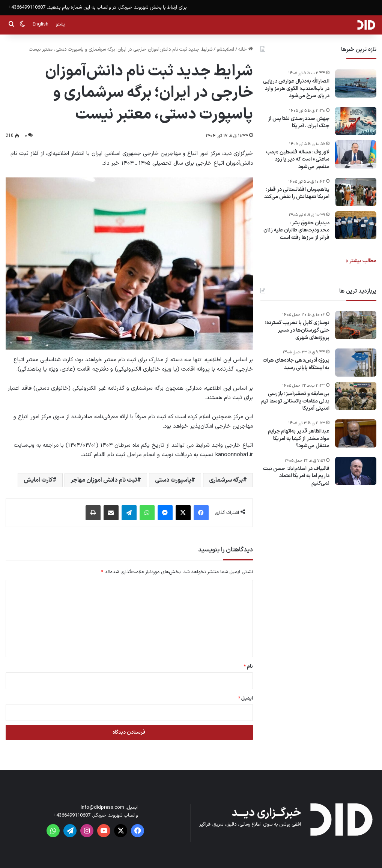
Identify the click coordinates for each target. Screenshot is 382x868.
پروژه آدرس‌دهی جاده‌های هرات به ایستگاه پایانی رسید (296, 364)
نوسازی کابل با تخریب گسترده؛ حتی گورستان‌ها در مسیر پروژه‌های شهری (297, 330)
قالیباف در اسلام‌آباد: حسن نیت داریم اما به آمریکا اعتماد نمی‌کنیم (296, 476)
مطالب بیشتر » (361, 261)
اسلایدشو (225, 50)
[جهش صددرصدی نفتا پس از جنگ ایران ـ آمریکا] (356, 121)
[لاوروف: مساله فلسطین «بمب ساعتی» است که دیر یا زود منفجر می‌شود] (356, 154)
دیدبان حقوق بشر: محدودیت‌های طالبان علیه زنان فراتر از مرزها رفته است (296, 231)
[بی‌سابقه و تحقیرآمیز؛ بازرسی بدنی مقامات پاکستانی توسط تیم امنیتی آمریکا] (356, 396)
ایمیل (245, 698)
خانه (246, 50)
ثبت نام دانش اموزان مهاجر (104, 480)
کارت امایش (38, 480)
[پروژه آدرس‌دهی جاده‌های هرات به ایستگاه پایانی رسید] (356, 363)
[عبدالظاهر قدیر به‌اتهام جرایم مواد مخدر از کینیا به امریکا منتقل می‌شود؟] (356, 433)
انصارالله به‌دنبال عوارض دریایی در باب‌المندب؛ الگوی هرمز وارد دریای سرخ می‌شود (296, 89)
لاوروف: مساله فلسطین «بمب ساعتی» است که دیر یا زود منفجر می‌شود (298, 160)
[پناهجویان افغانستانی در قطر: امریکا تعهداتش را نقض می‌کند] (356, 192)
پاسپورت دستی (173, 480)
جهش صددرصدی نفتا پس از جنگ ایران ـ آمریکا (299, 122)
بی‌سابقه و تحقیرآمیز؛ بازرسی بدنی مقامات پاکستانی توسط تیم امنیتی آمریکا (295, 401)
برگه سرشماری (226, 480)
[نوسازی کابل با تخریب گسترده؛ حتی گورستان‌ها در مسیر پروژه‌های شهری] (356, 325)
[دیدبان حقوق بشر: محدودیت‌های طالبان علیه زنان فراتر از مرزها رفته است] (356, 225)
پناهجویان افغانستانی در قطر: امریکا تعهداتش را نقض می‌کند (297, 193)
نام (248, 667)
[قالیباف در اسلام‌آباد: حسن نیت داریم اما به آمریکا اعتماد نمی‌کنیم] (356, 471)
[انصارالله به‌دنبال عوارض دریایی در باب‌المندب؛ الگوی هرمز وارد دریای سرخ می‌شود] (356, 83)
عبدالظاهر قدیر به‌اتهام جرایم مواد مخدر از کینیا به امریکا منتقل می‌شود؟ (299, 439)
